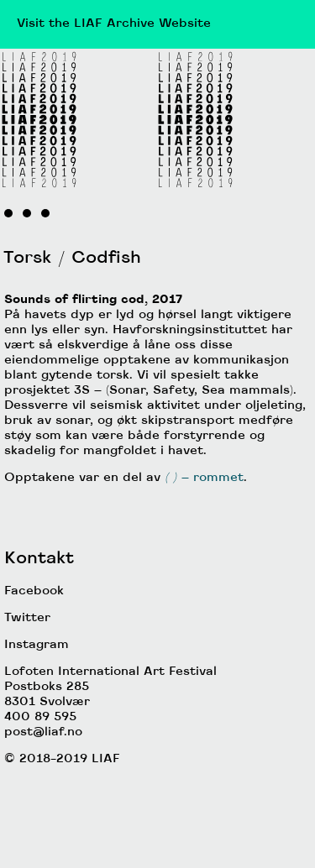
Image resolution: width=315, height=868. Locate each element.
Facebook (34, 591)
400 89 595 (40, 717)
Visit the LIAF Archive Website (114, 24)
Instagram (37, 645)
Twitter (27, 618)
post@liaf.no (43, 732)
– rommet (202, 478)
